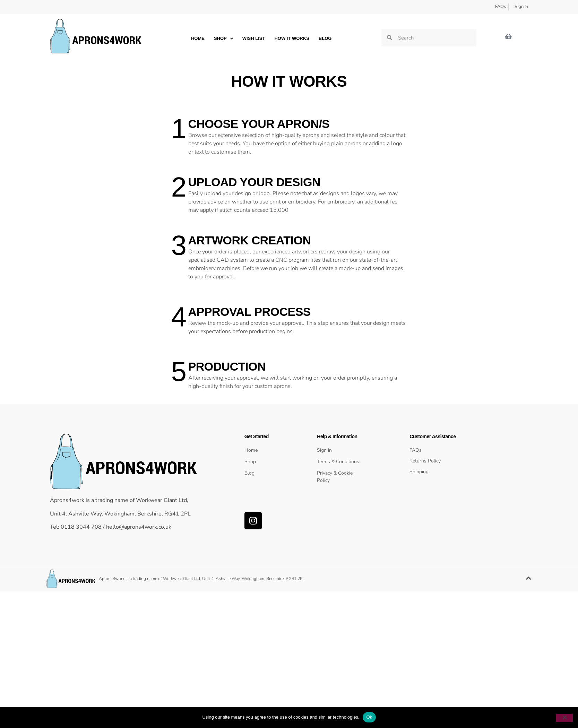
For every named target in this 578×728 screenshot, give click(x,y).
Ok (369, 717)
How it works (292, 38)
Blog (325, 38)
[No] (564, 718)
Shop (223, 38)
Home (198, 38)
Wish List (254, 38)
